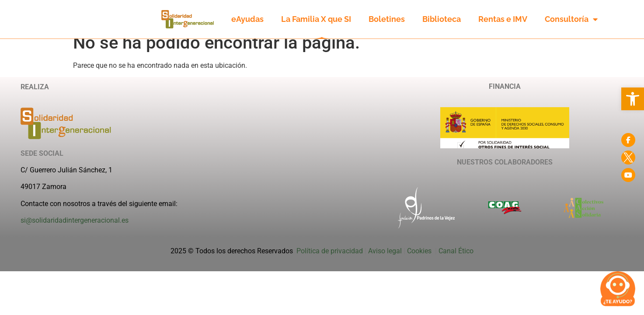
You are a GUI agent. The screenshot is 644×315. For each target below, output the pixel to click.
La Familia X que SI (316, 19)
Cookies (420, 261)
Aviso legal (385, 261)
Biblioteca (442, 19)
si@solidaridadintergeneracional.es (75, 230)
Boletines (387, 19)
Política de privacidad (330, 261)
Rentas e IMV (503, 19)
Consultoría (571, 19)
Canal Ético (456, 261)
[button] (633, 99)
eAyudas (247, 19)
